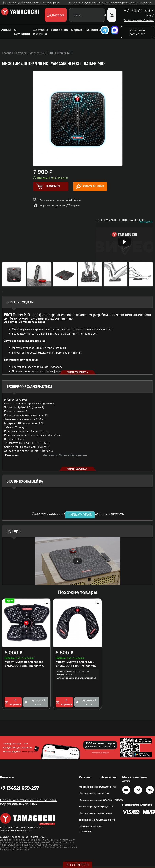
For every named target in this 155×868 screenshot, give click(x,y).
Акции (6, 30)
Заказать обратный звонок (139, 20)
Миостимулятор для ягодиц (75, 662)
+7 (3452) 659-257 (20, 788)
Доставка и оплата (41, 32)
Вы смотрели (78, 865)
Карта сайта (108, 820)
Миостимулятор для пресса (24, 662)
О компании (22, 32)
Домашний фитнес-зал (137, 32)
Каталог (105, 793)
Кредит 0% (107, 807)
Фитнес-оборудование (73, 455)
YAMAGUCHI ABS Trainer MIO (24, 666)
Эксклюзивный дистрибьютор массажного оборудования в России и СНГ (111, 3)
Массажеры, (50, 455)
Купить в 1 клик (90, 186)
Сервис (77, 30)
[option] (77, 561)
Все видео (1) (146, 222)
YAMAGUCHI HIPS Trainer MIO (76, 666)
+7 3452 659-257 (139, 13)
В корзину (13, 702)
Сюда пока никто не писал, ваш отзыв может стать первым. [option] (78, 513)
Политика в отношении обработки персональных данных (29, 802)
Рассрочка (60, 30)
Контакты (93, 30)
